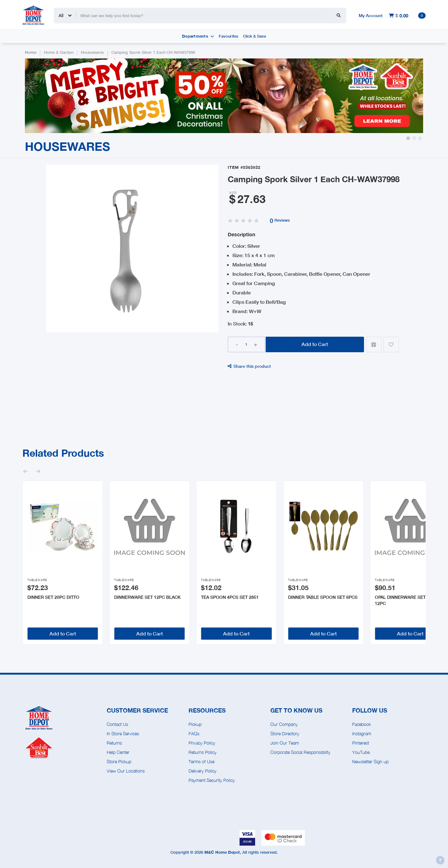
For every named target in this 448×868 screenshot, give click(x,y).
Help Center (118, 752)
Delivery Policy (203, 771)
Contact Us (117, 724)
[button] (408, 138)
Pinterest (361, 743)
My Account (371, 15)
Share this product (249, 366)
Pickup (195, 724)
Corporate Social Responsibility (300, 752)
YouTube (361, 752)
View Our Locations (126, 771)
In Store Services (123, 734)
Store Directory (285, 734)
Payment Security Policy (212, 780)
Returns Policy (203, 752)
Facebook (362, 724)
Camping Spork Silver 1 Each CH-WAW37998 (153, 52)
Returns (114, 743)
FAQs (194, 734)
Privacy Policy (202, 743)
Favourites (229, 36)
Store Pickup (119, 762)
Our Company (284, 724)
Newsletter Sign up (370, 762)
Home (31, 52)
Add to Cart (315, 344)
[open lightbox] (132, 248)
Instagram (362, 734)
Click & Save (254, 36)
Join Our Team (285, 743)
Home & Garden (59, 52)
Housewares (92, 52)
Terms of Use (201, 762)
